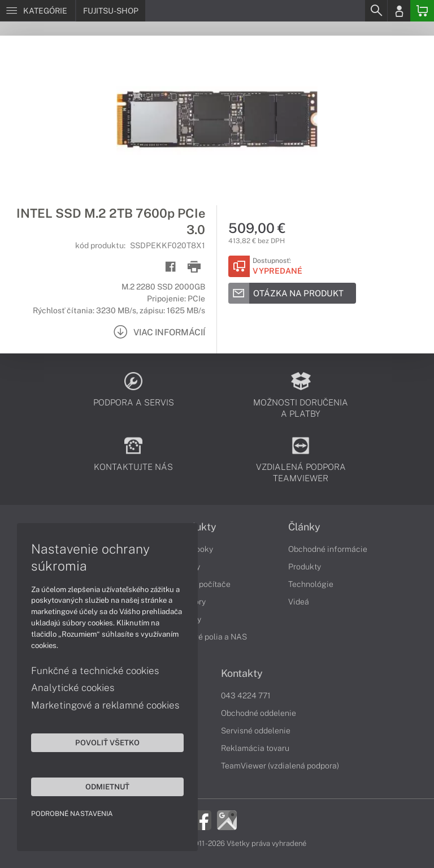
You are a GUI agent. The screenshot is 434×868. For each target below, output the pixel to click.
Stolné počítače (202, 584)
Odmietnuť (107, 787)
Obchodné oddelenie (259, 713)
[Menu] (38, 11)
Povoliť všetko (107, 742)
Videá (299, 602)
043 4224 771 (246, 696)
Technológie (311, 584)
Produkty (305, 567)
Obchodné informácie (328, 549)
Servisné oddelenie (256, 731)
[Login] (399, 11)
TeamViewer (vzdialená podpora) (280, 766)
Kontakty (242, 673)
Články (304, 527)
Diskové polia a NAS (210, 637)
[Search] (376, 11)
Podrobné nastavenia (72, 814)
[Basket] (422, 11)
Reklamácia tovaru (255, 748)
